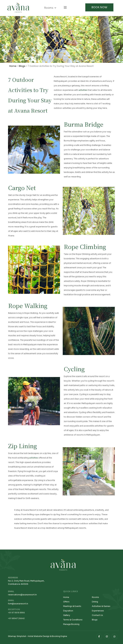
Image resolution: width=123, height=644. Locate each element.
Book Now (99, 7)
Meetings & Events (72, 606)
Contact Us (97, 615)
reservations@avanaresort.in (22, 595)
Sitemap (12, 636)
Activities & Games (101, 606)
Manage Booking (71, 624)
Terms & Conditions (73, 620)
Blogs (22, 66)
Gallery (67, 615)
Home (13, 66)
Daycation (68, 611)
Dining (95, 602)
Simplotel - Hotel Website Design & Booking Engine (42, 636)
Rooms (49, 8)
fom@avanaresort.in (18, 604)
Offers (66, 602)
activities (83, 91)
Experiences (98, 611)
